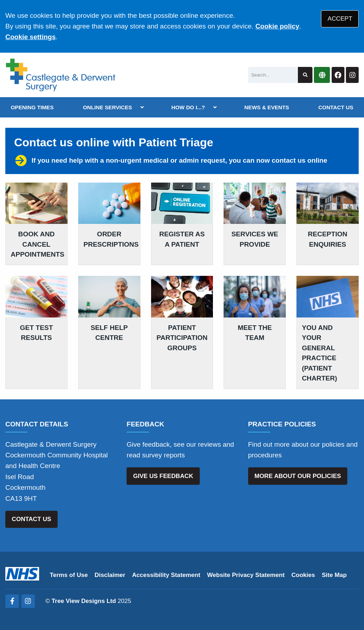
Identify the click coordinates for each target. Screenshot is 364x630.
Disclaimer (110, 575)
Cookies (303, 575)
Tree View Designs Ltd (84, 601)
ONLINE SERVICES (107, 107)
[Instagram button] (352, 75)
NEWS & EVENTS (267, 107)
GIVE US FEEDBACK (163, 476)
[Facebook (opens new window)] (12, 601)
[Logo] (61, 75)
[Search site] (305, 75)
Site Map (334, 575)
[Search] (273, 75)
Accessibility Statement (166, 575)
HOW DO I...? (188, 107)
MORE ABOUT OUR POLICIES (298, 476)
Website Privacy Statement (246, 575)
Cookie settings (30, 37)
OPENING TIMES (32, 107)
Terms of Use (69, 575)
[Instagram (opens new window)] (28, 601)
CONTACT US (336, 107)
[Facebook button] (338, 75)
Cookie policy (277, 26)
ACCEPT (340, 19)
